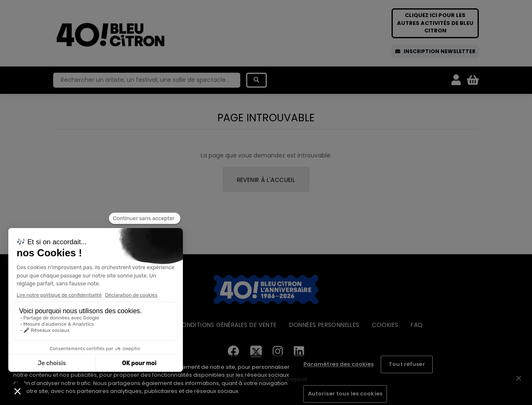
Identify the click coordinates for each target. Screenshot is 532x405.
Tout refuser (407, 364)
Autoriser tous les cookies (345, 394)
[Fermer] (519, 378)
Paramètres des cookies (339, 364)
